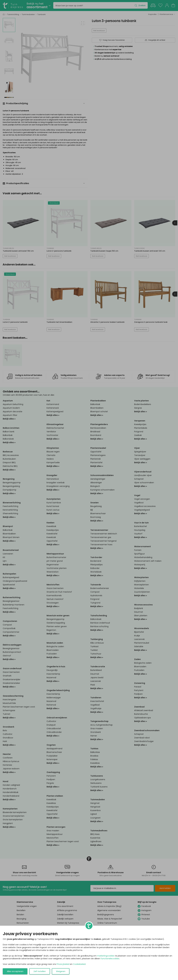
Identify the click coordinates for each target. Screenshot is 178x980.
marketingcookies (106, 956)
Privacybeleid (63, 964)
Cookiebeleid (79, 964)
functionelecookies (110, 959)
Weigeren (61, 971)
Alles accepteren (15, 971)
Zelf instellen (40, 971)
